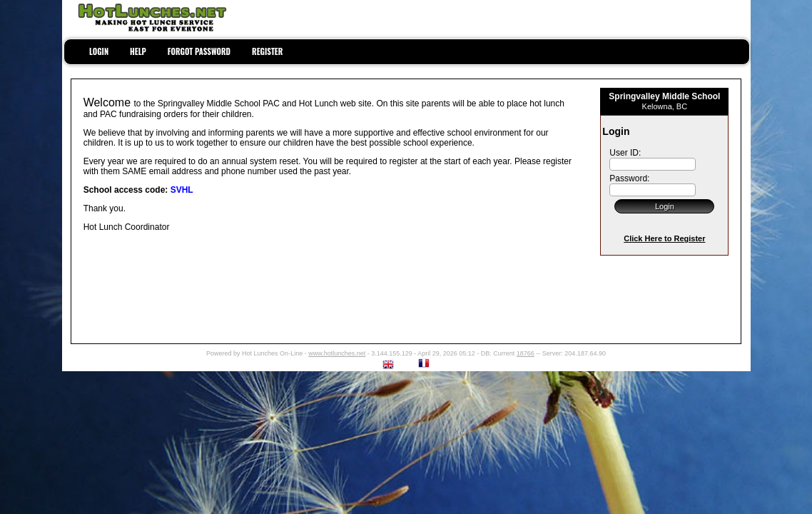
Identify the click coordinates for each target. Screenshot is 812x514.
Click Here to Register (664, 238)
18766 (526, 353)
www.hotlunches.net (337, 353)
